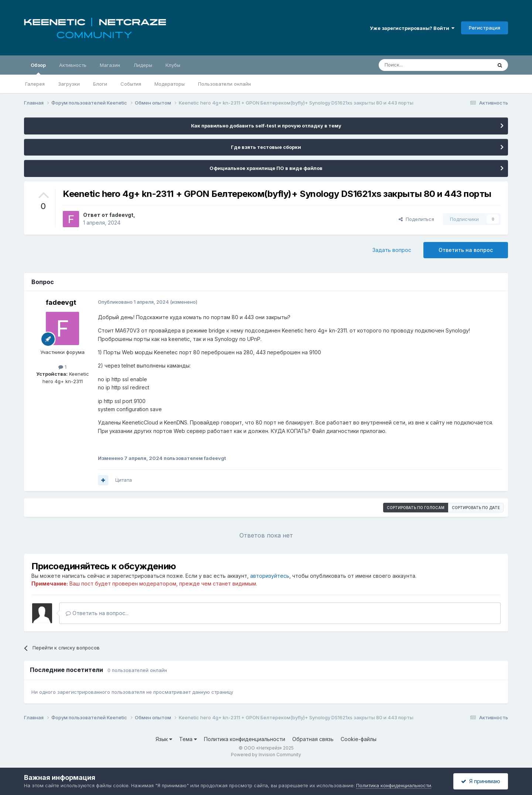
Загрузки (69, 84)
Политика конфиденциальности (245, 739)
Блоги (100, 84)
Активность (73, 65)
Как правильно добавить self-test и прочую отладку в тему (266, 126)
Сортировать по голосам (416, 508)
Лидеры (143, 65)
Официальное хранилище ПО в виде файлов (266, 168)
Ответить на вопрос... (97, 613)
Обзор (38, 68)
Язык (164, 739)
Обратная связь (313, 739)
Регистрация (485, 28)
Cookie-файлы (359, 739)
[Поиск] (418, 65)
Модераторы (170, 84)
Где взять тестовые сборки (266, 147)
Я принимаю (481, 781)
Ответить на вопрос (466, 250)
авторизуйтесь (270, 576)
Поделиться (416, 219)
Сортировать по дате (476, 508)
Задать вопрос (392, 250)
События (131, 84)
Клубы (173, 65)
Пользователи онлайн (224, 84)
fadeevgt (121, 215)
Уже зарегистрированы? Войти (412, 28)
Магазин (110, 65)
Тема (188, 739)
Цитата (124, 480)
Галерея (35, 84)
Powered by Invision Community (266, 755)
